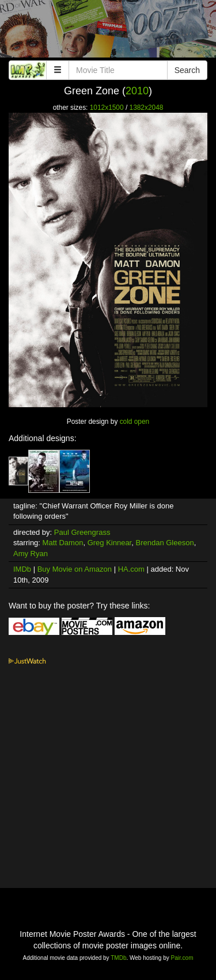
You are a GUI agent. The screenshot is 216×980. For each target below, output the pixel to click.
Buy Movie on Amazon (75, 569)
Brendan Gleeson (164, 543)
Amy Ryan (31, 554)
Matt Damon (63, 543)
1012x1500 (107, 108)
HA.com (131, 569)
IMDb (22, 569)
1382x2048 (147, 108)
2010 (137, 91)
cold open (135, 422)
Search (187, 70)
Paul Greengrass (82, 532)
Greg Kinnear (110, 543)
